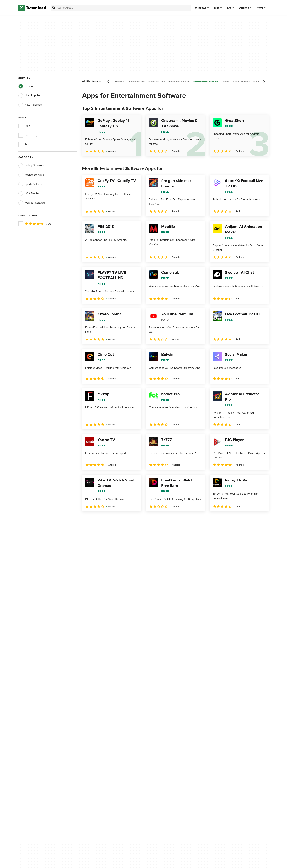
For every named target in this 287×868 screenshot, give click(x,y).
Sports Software (31, 184)
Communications (136, 82)
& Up (35, 224)
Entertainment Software (206, 82)
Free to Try (28, 135)
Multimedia (259, 82)
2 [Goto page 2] (96, 520)
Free (24, 126)
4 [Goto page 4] (116, 520)
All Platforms (92, 82)
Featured (27, 86)
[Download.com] (32, 8)
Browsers (120, 82)
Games (225, 82)
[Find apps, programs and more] (121, 8)
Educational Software (179, 82)
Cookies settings (168, 732)
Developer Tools (157, 82)
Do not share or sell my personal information (172, 723)
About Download (98, 701)
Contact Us (95, 714)
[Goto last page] (262, 520)
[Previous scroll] (109, 82)
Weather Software (32, 203)
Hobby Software (31, 166)
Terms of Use (166, 708)
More (262, 8)
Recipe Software (31, 175)
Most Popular (29, 96)
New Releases (30, 105)
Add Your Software (100, 708)
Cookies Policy (167, 714)
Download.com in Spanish (104, 721)
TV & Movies (29, 193)
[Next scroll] (264, 82)
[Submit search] (54, 8)
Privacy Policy (166, 701)
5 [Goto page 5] (126, 520)
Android (244, 8)
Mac (217, 8)
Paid (24, 145)
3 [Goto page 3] (106, 520)
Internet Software (241, 82)
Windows (201, 8)
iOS (229, 8)
